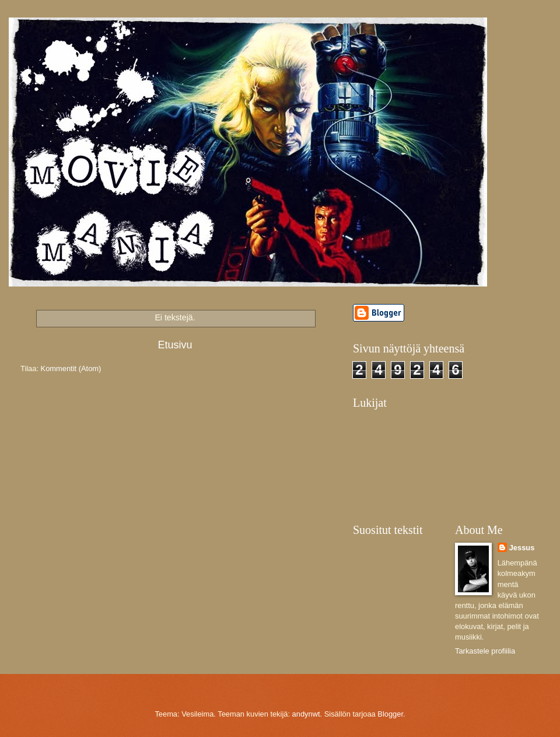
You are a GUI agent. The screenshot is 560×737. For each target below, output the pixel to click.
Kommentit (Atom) (71, 368)
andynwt (306, 714)
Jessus (522, 548)
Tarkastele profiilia (485, 651)
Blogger (390, 714)
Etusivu (175, 345)
